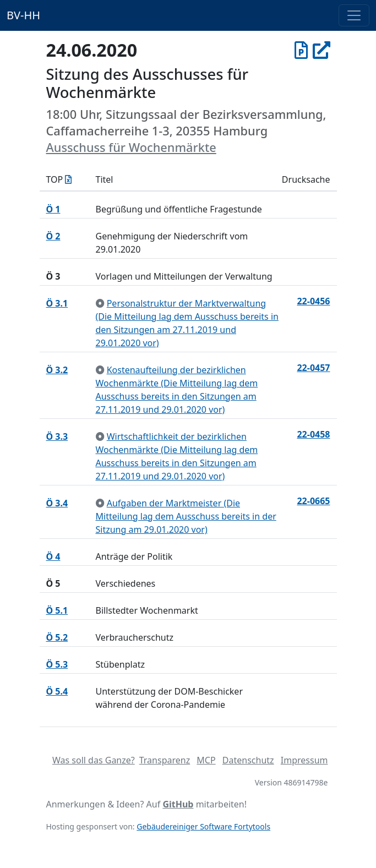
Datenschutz (248, 760)
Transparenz (165, 760)
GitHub (178, 804)
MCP (206, 760)
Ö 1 (53, 209)
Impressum (304, 760)
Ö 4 (53, 556)
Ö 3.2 (57, 370)
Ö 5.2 (57, 637)
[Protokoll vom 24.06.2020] (301, 50)
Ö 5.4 (57, 691)
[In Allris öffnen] (321, 50)
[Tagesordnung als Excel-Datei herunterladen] (68, 179)
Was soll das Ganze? (94, 760)
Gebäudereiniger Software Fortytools (203, 826)
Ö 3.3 (57, 436)
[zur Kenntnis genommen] (100, 303)
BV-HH (23, 15)
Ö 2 (53, 236)
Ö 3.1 (57, 303)
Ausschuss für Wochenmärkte (131, 147)
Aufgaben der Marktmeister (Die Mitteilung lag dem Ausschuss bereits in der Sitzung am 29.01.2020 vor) (186, 516)
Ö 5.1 (57, 610)
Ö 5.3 (57, 664)
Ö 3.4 (57, 503)
